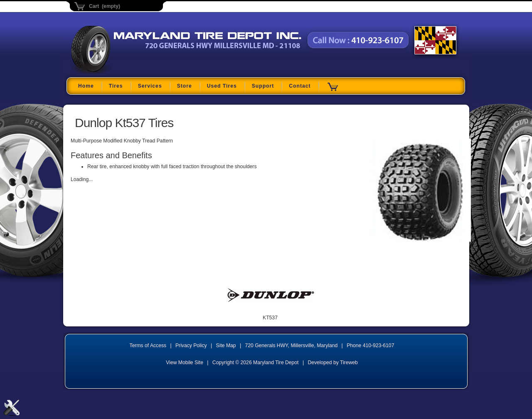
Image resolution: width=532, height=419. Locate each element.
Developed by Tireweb (332, 363)
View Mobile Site (185, 363)
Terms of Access (148, 345)
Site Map (226, 345)
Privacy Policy (191, 345)
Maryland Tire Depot (123, 72)
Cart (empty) (105, 6)
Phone (370, 345)
